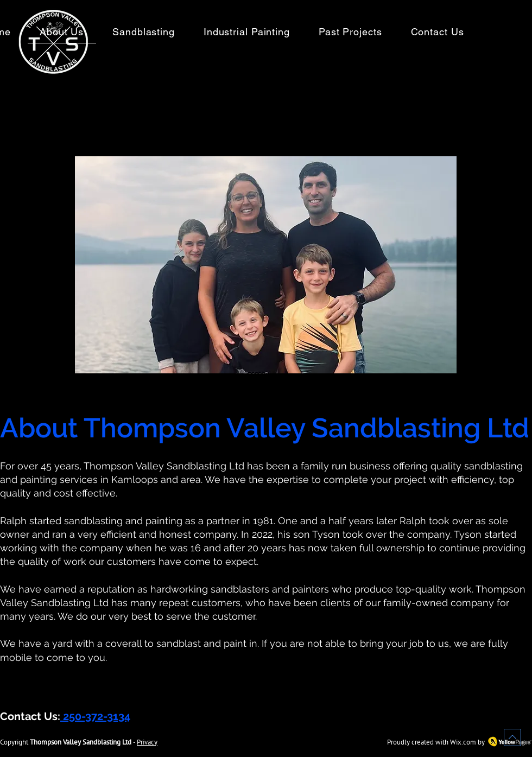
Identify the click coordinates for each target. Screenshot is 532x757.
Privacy (147, 742)
